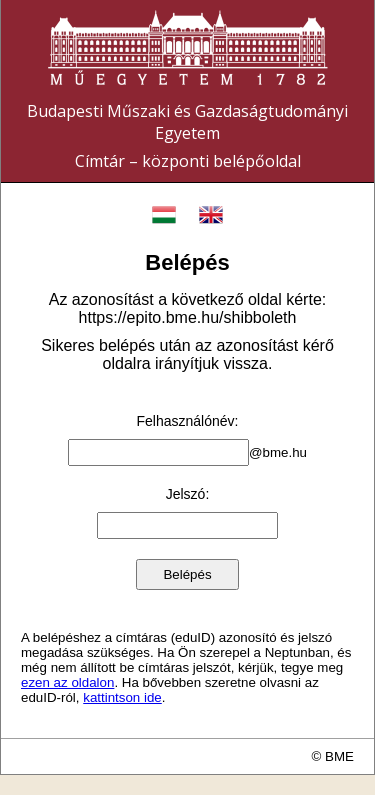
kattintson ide (122, 697)
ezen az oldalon (67, 682)
